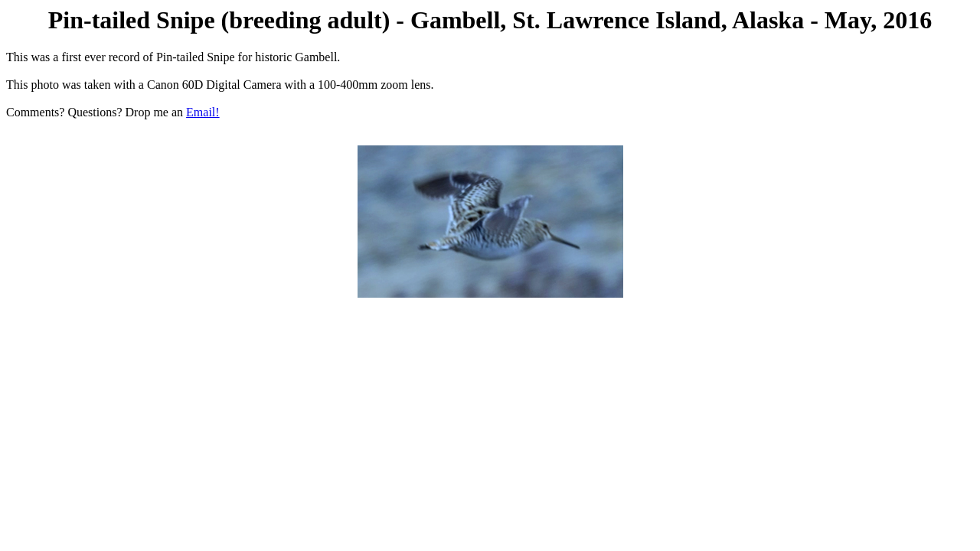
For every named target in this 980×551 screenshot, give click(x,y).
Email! (203, 112)
